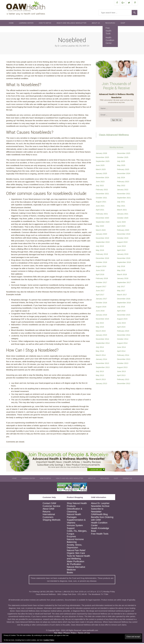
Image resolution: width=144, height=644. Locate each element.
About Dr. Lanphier (100, 504)
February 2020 (123, 231)
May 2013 (100, 376)
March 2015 (101, 332)
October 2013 (123, 364)
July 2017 (121, 287)
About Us (96, 24)
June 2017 (100, 291)
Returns (47, 512)
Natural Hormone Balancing (75, 542)
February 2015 (123, 332)
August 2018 (101, 267)
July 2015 (100, 324)
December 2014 (124, 336)
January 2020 (101, 235)
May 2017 (121, 291)
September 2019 (103, 243)
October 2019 (123, 239)
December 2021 (102, 194)
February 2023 (123, 182)
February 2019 (102, 255)
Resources (110, 24)
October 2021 (101, 198)
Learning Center (26, 24)
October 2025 (123, 158)
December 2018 (102, 259)
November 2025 (102, 158)
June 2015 (121, 324)
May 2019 (100, 251)
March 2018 (122, 275)
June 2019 (121, 247)
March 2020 (101, 231)
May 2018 (121, 271)
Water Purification (76, 562)
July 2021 (121, 203)
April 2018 (100, 275)
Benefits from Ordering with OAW (102, 519)
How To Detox (45, 24)
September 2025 (103, 162)
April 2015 (121, 328)
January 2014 (101, 360)
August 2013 (122, 368)
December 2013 (124, 360)
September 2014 (103, 344)
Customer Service (51, 507)
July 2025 (121, 162)
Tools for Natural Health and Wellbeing (78, 558)
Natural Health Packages (74, 517)
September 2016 (124, 303)
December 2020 (102, 219)
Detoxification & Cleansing (75, 511)
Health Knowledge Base (100, 531)
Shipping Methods (52, 521)
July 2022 (100, 186)
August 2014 (122, 344)
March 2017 (122, 295)
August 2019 (122, 243)
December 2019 (124, 235)
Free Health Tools (108, 32)
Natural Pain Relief (76, 551)
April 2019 (121, 251)
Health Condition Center (110, 41)
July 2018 (121, 267)
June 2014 (121, 348)
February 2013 (123, 380)
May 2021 (121, 207)
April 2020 (121, 227)
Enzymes (71, 537)
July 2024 (121, 178)
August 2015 (122, 320)
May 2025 (121, 166)
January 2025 (101, 174)
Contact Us (14, 30)
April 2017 (100, 295)
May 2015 (100, 328)
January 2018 (123, 279)
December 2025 (124, 154)
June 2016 (100, 312)
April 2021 (100, 211)
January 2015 (101, 336)
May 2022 (121, 186)
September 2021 (124, 198)
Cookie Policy (49, 640)
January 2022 (123, 190)
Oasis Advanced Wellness (114, 136)
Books (70, 573)
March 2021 (122, 211)
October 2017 (101, 283)
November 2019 (102, 239)
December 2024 (124, 174)
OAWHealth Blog (99, 515)
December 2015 (124, 316)
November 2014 (102, 340)
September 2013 (103, 368)
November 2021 (124, 194)
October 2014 (123, 340)
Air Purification (74, 565)
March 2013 (101, 380)
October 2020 (123, 219)
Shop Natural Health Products (77, 506)
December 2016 (124, 299)
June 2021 (100, 207)
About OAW (48, 510)
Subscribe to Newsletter (97, 511)
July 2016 (121, 307)
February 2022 (102, 190)
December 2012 (124, 384)
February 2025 (123, 170)
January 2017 (101, 299)
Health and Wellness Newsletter (71, 24)
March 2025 (101, 170)
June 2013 (121, 372)
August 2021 (101, 203)
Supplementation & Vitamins (76, 522)
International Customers (49, 517)
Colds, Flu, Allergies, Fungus (77, 533)
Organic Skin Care (76, 554)
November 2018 (124, 259)
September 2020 (103, 223)
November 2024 (102, 178)
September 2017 (124, 283)
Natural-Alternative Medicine (76, 569)
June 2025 (100, 166)
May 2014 (100, 352)
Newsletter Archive (100, 507)
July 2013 (100, 372)
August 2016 (101, 307)
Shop (123, 24)
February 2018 (102, 279)
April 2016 (121, 312)
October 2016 (101, 303)
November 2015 (102, 320)
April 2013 (121, 376)
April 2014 (121, 352)
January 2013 (101, 384)
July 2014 (100, 348)
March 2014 (101, 356)
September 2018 (124, 263)
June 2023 (100, 182)
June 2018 (100, 271)
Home (11, 24)
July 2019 (100, 247)
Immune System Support (75, 528)
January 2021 (123, 215)
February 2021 (102, 215)
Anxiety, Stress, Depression (74, 547)
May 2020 (100, 227)
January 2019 (123, 255)
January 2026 (101, 154)
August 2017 (101, 287)
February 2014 (123, 356)
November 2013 (102, 364)
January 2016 (101, 316)
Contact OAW (49, 504)
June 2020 (121, 223)
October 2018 (101, 263)
